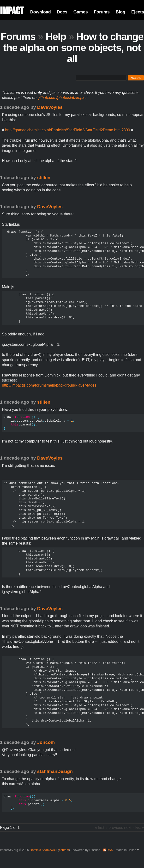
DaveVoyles (50, 107)
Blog (120, 12)
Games (81, 12)
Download (41, 12)
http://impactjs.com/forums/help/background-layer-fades (49, 385)
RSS (110, 850)
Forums (102, 12)
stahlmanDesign (55, 771)
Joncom (46, 742)
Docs (62, 12)
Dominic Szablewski (43, 850)
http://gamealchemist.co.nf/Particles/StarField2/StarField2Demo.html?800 (67, 130)
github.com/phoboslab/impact (63, 98)
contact (64, 850)
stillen (44, 178)
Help (56, 37)
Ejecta (138, 12)
